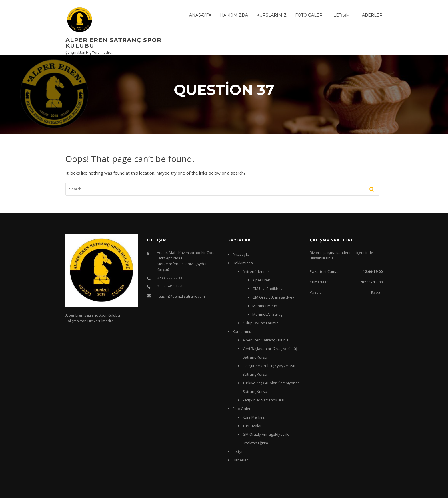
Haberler (371, 15)
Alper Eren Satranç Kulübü (265, 340)
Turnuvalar (252, 426)
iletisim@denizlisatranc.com (181, 296)
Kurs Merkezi (254, 417)
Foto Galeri (309, 15)
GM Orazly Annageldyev (273, 297)
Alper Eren (261, 280)
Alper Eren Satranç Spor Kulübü (113, 43)
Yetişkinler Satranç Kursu (264, 400)
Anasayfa (200, 15)
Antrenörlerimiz (256, 271)
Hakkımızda (234, 15)
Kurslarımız (272, 15)
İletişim (341, 15)
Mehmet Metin (265, 306)
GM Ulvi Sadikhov (267, 289)
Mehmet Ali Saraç (267, 314)
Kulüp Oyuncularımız (260, 323)
